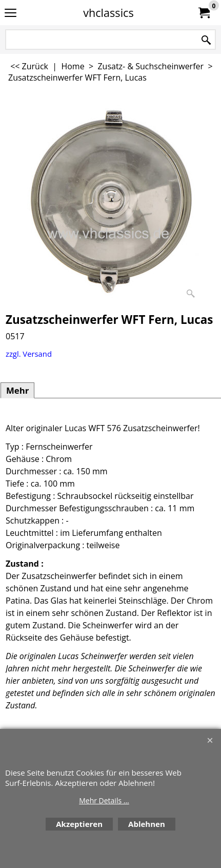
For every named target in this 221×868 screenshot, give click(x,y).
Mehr (17, 390)
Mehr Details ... (104, 801)
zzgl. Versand (29, 354)
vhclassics (108, 13)
